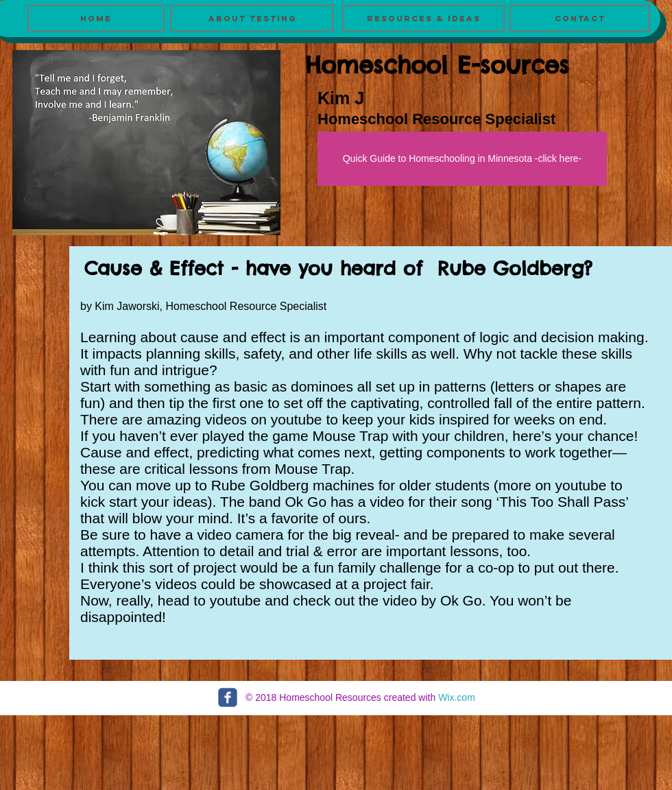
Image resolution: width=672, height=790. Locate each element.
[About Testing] (252, 19)
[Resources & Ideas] (423, 19)
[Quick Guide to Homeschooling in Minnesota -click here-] (462, 159)
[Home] (96, 19)
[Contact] (580, 19)
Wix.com (457, 697)
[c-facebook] (228, 697)
